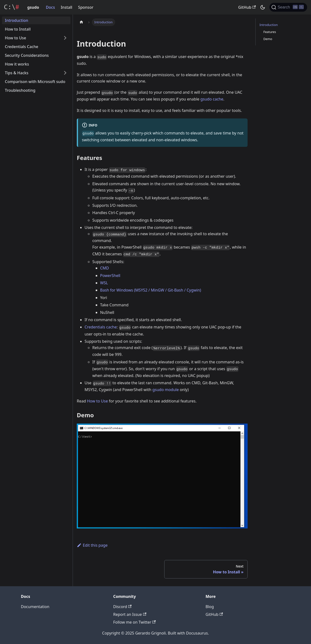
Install (66, 7)
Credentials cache (101, 327)
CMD (104, 268)
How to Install (18, 29)
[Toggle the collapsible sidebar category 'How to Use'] (65, 38)
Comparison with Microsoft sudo (35, 82)
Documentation (35, 607)
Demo (268, 39)
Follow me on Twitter (134, 622)
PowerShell (110, 276)
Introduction (17, 20)
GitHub (247, 7)
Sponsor (86, 7)
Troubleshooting (20, 90)
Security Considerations (27, 55)
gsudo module (166, 390)
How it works (17, 64)
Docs (50, 7)
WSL (104, 283)
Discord (122, 607)
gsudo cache (212, 99)
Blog (210, 607)
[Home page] (81, 22)
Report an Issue (130, 614)
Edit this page (92, 545)
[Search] (288, 7)
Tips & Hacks (17, 73)
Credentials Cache (22, 47)
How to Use (15, 38)
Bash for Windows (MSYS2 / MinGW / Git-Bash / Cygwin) (151, 290)
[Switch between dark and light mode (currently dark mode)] (263, 7)
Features (270, 32)
